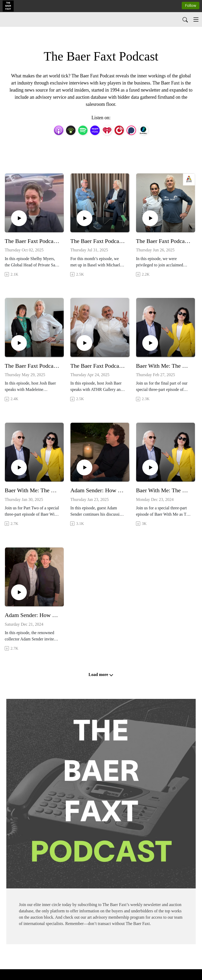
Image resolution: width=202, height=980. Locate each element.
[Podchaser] (131, 130)
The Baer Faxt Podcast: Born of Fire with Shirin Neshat (163, 241)
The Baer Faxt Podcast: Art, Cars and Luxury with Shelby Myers (32, 241)
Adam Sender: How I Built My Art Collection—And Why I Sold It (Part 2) (98, 490)
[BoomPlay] (143, 130)
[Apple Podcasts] (59, 130)
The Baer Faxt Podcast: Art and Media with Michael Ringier (98, 241)
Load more (101, 675)
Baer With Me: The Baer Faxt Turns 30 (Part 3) (163, 366)
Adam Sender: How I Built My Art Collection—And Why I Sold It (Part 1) (32, 615)
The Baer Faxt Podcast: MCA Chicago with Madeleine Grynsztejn (32, 366)
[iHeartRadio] (107, 130)
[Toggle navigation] (196, 19)
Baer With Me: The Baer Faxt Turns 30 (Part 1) (163, 490)
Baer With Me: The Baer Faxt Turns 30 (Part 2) (32, 490)
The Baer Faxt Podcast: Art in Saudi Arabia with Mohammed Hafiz (98, 366)
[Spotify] (83, 130)
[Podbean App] (71, 130)
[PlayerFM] (119, 130)
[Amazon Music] (95, 130)
